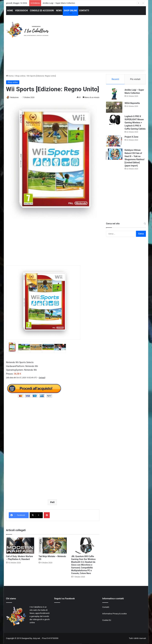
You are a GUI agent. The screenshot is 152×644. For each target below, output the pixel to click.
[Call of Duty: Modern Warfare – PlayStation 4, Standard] (20, 546)
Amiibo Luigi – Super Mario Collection (59, 3)
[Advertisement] (103, 45)
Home (10, 76)
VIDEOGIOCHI (21, 11)
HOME (10, 11)
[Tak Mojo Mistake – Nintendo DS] (53, 546)
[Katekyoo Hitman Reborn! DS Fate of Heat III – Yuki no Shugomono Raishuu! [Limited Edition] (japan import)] (114, 155)
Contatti (106, 607)
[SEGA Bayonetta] (114, 108)
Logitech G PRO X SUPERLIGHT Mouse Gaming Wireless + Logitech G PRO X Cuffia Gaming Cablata (135, 123)
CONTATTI (84, 11)
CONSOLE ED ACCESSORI (42, 11)
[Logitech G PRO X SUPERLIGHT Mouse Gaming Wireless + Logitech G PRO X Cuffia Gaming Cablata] (114, 121)
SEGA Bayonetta (132, 104)
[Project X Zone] (114, 141)
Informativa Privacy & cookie (114, 614)
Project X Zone (131, 137)
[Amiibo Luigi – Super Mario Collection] (114, 94)
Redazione (16, 97)
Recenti (115, 79)
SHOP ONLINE (71, 11)
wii (53, 502)
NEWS (59, 11)
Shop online (20, 76)
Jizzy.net (36, 639)
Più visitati (135, 79)
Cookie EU (107, 620)
